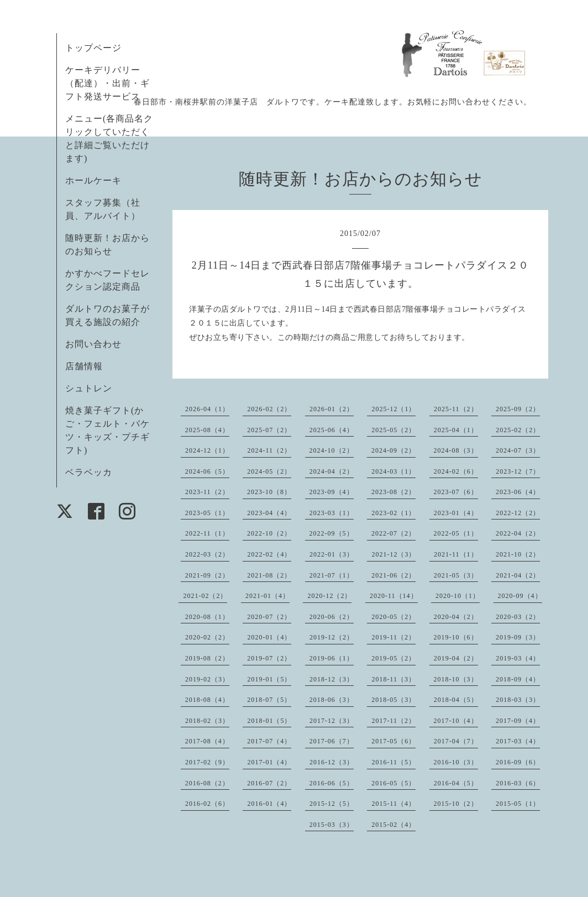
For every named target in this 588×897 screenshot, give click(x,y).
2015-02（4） (393, 825)
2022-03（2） (207, 554)
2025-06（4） (332, 430)
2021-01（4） (267, 596)
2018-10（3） (456, 679)
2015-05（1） (518, 804)
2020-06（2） (332, 617)
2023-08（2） (393, 492)
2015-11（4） (393, 804)
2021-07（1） (332, 575)
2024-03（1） (393, 471)
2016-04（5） (456, 783)
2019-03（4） (518, 658)
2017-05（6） (393, 741)
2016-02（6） (207, 804)
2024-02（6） (456, 471)
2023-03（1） (332, 513)
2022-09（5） (332, 533)
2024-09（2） (393, 450)
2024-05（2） (269, 471)
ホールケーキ (93, 180)
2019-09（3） (518, 637)
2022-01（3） (332, 554)
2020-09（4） (520, 596)
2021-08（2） (269, 575)
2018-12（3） (332, 679)
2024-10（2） (332, 450)
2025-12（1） (393, 409)
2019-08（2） (207, 658)
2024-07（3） (518, 450)
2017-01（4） (269, 762)
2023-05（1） (207, 513)
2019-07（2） (269, 658)
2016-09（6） (518, 762)
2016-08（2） (207, 783)
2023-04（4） (269, 513)
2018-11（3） (393, 679)
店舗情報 (84, 366)
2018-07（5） (269, 700)
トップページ (93, 48)
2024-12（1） (207, 450)
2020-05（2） (393, 617)
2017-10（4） (456, 721)
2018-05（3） (393, 700)
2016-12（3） (332, 762)
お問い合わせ (93, 344)
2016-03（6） (518, 783)
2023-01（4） (456, 513)
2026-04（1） (207, 409)
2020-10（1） (458, 596)
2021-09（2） (207, 575)
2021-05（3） (456, 575)
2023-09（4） (332, 492)
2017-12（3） (332, 721)
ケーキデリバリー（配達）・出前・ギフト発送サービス (107, 83)
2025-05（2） (393, 430)
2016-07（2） (269, 783)
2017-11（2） (393, 721)
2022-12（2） (518, 513)
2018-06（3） (332, 700)
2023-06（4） (518, 492)
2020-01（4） (269, 637)
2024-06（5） (207, 471)
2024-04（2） (332, 471)
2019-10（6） (456, 637)
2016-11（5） (393, 762)
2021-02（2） (205, 596)
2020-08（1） (207, 617)
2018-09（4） (518, 679)
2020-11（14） (394, 596)
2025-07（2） (269, 430)
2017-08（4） (207, 741)
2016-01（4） (269, 804)
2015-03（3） (332, 825)
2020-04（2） (456, 617)
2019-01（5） (269, 679)
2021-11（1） (456, 554)
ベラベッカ (89, 472)
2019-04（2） (456, 658)
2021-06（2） (393, 575)
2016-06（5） (332, 783)
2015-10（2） (456, 804)
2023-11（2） (207, 492)
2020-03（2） (518, 617)
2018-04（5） (456, 700)
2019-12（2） (332, 637)
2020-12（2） (329, 596)
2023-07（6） (456, 492)
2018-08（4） (207, 700)
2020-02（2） (207, 637)
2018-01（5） (269, 721)
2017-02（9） (207, 762)
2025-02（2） (518, 430)
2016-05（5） (393, 783)
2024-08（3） (456, 450)
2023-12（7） (518, 471)
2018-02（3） (207, 721)
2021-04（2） (518, 575)
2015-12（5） (332, 804)
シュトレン (89, 388)
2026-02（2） (269, 409)
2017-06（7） (332, 741)
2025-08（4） (207, 430)
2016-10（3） (456, 762)
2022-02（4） (269, 554)
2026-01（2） (332, 409)
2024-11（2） (269, 450)
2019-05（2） (393, 658)
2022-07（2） (393, 533)
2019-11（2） (393, 637)
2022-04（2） (518, 533)
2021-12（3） (393, 554)
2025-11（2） (456, 409)
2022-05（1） (456, 533)
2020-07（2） (269, 617)
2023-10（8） (269, 492)
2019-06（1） (332, 658)
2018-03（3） (518, 700)
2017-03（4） (518, 741)
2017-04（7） (456, 741)
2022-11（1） (207, 533)
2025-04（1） (456, 430)
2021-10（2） (518, 554)
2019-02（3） (207, 679)
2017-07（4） (269, 741)
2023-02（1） (393, 513)
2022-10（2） (269, 533)
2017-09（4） (518, 721)
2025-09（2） (518, 409)
